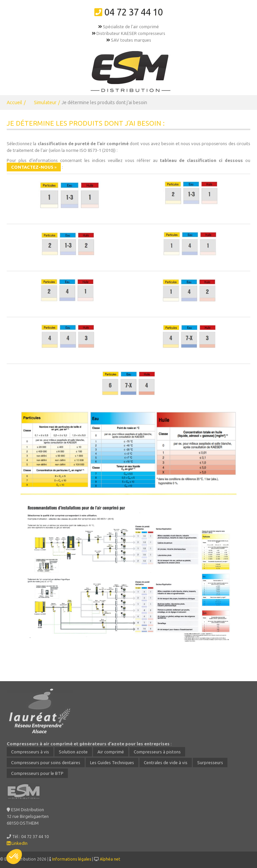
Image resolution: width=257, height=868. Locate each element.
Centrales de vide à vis (166, 762)
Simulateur (45, 102)
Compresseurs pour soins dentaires (46, 762)
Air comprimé (111, 752)
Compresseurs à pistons (157, 752)
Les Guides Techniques (112, 762)
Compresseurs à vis (30, 752)
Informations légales (72, 859)
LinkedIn (17, 843)
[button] (14, 857)
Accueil (14, 102)
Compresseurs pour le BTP (37, 773)
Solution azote (73, 752)
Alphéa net (110, 859)
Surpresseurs (210, 762)
